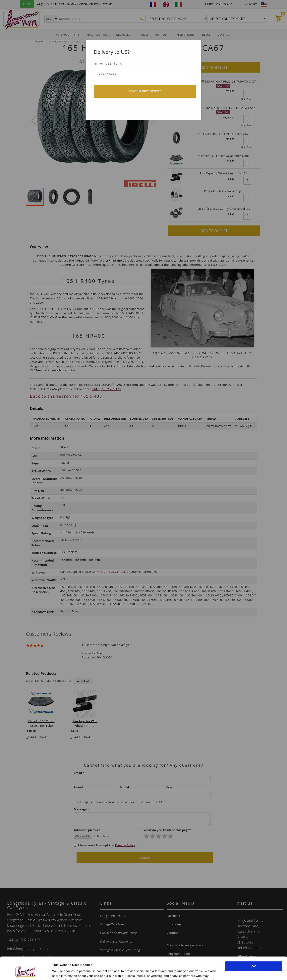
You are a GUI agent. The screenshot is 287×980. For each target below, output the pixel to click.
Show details (61, 972)
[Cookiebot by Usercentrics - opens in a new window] (26, 972)
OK (254, 947)
